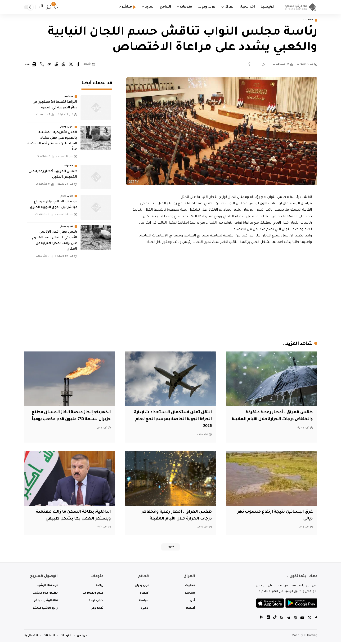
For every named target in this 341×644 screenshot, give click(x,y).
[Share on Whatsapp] (64, 65)
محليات (307, 20)
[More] (27, 65)
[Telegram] (288, 620)
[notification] (56, 7)
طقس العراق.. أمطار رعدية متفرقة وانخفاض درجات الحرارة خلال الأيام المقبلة (276, 420)
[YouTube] (302, 620)
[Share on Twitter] (71, 65)
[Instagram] (295, 620)
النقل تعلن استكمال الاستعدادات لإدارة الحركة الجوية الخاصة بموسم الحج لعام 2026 (175, 420)
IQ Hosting (310, 637)
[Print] (34, 65)
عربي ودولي (66, 124)
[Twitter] (310, 620)
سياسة (69, 94)
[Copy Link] (42, 65)
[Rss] (281, 620)
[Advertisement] (222, 288)
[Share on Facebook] (78, 65)
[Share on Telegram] (49, 65)
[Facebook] (316, 620)
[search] (49, 7)
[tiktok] (274, 620)
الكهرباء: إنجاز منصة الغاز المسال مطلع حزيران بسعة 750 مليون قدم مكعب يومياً (74, 420)
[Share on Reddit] (56, 65)
